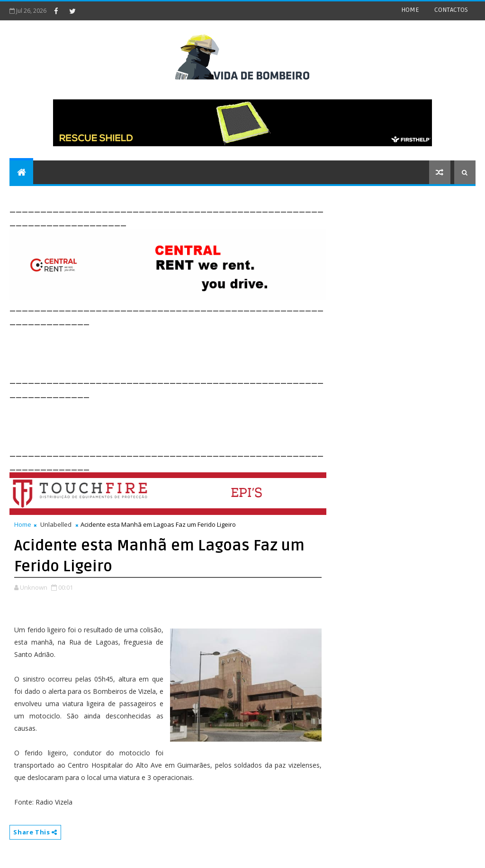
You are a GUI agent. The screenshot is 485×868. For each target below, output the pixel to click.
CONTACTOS (451, 10)
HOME (410, 10)
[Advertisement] (182, 349)
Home (23, 524)
